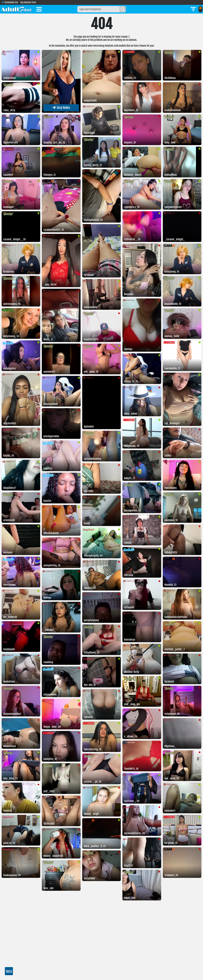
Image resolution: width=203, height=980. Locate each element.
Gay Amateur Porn (28, 2)
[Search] (123, 9)
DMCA (9, 971)
